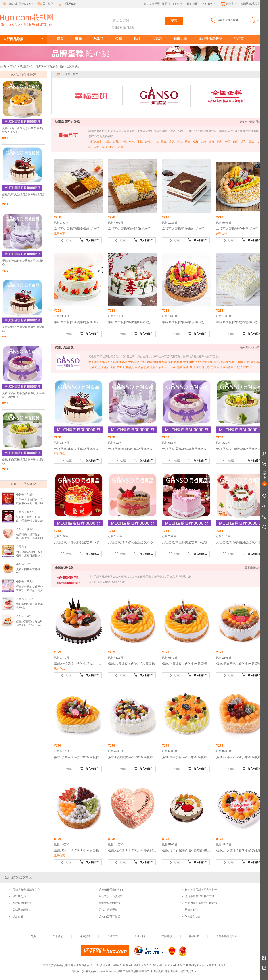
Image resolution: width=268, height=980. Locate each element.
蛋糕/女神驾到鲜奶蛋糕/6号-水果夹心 (23, 263)
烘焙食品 (18, 916)
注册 (165, 4)
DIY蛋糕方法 (193, 916)
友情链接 (167, 936)
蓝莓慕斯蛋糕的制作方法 (200, 896)
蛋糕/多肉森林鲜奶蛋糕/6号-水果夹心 (23, 461)
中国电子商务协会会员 (79, 965)
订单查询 (177, 4)
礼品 (137, 38)
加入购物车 (90, 240)
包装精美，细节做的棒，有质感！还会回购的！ (29, 538)
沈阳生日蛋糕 (24, 28)
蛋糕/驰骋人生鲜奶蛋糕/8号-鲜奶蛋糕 (23, 329)
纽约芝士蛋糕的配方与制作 (201, 890)
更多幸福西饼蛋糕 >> (252, 122)
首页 (60, 38)
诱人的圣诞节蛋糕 (109, 916)
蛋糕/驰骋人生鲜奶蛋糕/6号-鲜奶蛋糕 (23, 196)
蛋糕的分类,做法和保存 (26, 890)
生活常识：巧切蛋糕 (111, 896)
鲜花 (78, 38)
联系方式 (112, 936)
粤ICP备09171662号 (146, 965)
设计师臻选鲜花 (210, 38)
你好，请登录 (152, 4)
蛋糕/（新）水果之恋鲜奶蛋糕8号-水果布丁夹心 (23, 130)
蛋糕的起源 (19, 896)
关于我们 (58, 936)
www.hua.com (108, 971)
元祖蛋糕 (117, 27)
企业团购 (140, 936)
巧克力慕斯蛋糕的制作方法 (201, 903)
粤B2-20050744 (123, 965)
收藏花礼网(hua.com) (17, 4)
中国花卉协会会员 (54, 965)
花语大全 (180, 38)
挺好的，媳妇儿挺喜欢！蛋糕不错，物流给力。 (29, 521)
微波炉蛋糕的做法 (109, 903)
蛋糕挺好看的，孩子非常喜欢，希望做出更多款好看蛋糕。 (29, 590)
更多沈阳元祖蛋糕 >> (252, 347)
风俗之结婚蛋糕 (108, 910)
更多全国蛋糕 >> (255, 568)
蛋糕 (119, 38)
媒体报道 (85, 936)
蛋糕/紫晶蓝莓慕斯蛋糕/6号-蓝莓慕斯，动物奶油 (23, 395)
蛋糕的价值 (192, 910)
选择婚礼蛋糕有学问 (111, 890)
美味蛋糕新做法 (22, 910)
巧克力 (157, 38)
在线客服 (259, 20)
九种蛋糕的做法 (22, 903)
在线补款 (194, 936)
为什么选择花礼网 (227, 936)
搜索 (174, 20)
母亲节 (239, 38)
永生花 (98, 38)
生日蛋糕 (129, 27)
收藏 (66, 240)
